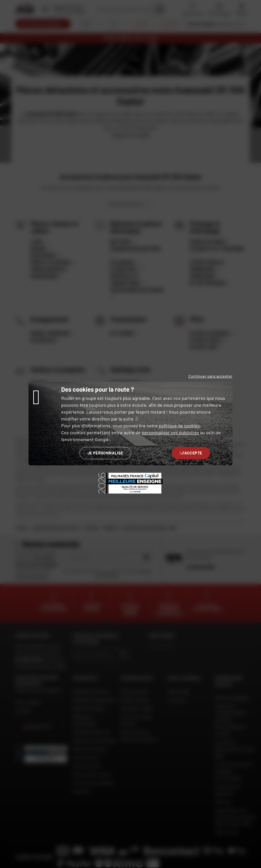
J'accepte (191, 453)
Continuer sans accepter (210, 376)
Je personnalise (105, 453)
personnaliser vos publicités (170, 432)
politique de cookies (179, 426)
